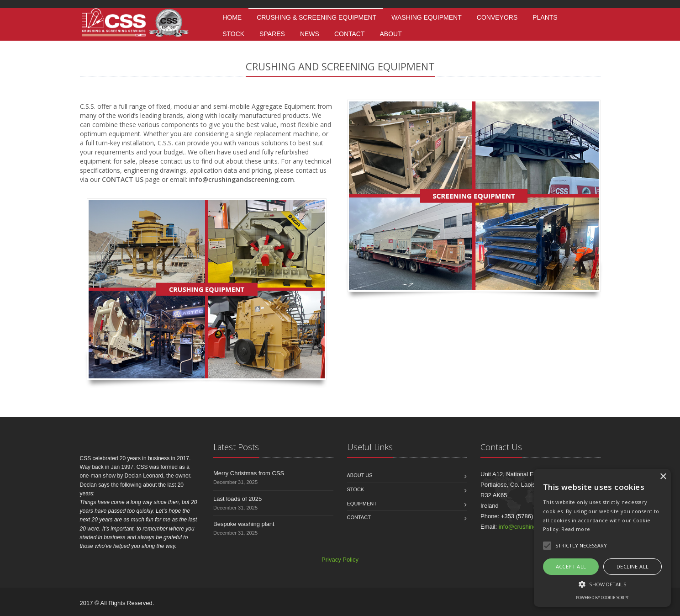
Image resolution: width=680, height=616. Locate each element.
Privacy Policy (340, 560)
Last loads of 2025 (237, 499)
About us (360, 475)
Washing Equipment (427, 17)
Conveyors (497, 17)
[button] (602, 584)
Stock (233, 34)
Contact (350, 34)
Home (232, 17)
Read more (576, 529)
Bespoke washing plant (244, 524)
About (391, 34)
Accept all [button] (571, 566)
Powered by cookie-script (602, 597)
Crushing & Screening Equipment (316, 17)
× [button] (663, 477)
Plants (545, 17)
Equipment (362, 504)
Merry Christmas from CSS (249, 473)
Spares (272, 34)
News (310, 34)
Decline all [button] (633, 566)
